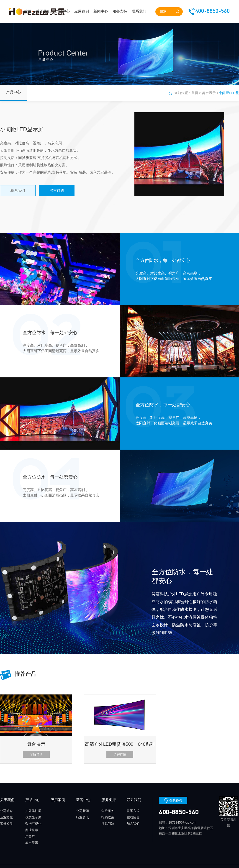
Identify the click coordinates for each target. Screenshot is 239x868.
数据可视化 (33, 824)
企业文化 (6, 817)
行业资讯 (82, 817)
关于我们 (43, 11)
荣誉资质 (6, 824)
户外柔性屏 (33, 811)
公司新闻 (82, 811)
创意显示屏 (33, 817)
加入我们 (133, 824)
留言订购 (57, 191)
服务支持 (120, 11)
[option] (120, 729)
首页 (28, 11)
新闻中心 (101, 11)
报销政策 (108, 817)
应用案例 (82, 11)
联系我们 (139, 11)
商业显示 (32, 830)
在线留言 (133, 817)
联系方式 (133, 811)
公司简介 (6, 811)
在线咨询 (173, 800)
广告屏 (30, 836)
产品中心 (62, 11)
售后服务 (108, 811)
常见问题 (108, 824)
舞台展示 (209, 93)
